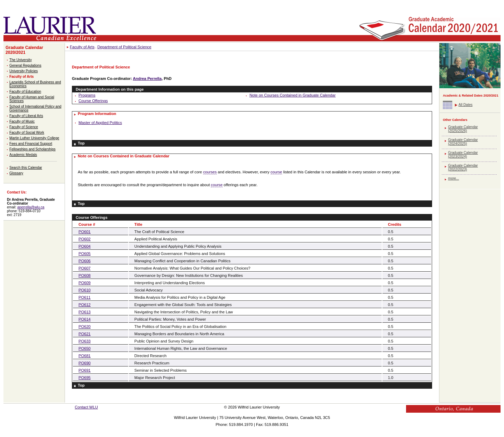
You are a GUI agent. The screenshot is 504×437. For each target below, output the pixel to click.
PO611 (85, 297)
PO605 (85, 254)
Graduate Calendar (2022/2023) (463, 167)
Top (81, 143)
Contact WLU (86, 407)
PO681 (85, 356)
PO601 (85, 232)
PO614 (85, 319)
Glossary (16, 173)
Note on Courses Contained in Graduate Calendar (292, 95)
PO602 (85, 239)
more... (453, 178)
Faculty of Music (22, 121)
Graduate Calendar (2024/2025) (463, 142)
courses (210, 172)
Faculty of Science (24, 127)
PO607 (85, 268)
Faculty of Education (25, 92)
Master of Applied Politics (100, 123)
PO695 (85, 378)
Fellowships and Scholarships (32, 149)
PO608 (85, 275)
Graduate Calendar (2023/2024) (463, 155)
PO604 (85, 246)
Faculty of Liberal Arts (26, 116)
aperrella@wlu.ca (31, 207)
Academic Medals (23, 155)
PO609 (85, 283)
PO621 (85, 334)
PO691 (85, 370)
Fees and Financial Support (31, 144)
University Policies (24, 71)
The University (20, 60)
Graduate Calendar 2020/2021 (24, 50)
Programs (87, 95)
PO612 (85, 305)
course (276, 172)
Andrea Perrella (147, 79)
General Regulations (25, 65)
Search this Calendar (26, 168)
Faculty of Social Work (27, 133)
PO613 (85, 312)
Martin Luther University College (34, 138)
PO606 (85, 261)
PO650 (85, 348)
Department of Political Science (124, 47)
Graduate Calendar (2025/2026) (463, 129)
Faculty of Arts (22, 77)
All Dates (465, 105)
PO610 (85, 290)
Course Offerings (93, 101)
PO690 (85, 363)
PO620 (85, 327)
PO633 (85, 341)
